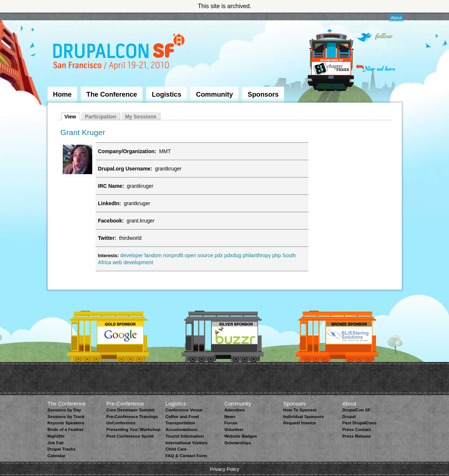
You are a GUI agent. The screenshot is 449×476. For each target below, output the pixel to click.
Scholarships (238, 443)
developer (132, 255)
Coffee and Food (182, 417)
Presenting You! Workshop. (134, 430)
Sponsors (263, 94)
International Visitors (186, 443)
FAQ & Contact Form (186, 456)
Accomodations (181, 430)
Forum (231, 423)
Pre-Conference (125, 404)
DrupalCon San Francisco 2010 (120, 53)
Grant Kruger (83, 132)
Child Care (176, 449)
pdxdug (233, 255)
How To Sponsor (300, 410)
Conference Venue (184, 410)
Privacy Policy (225, 469)
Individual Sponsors (304, 417)
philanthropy (257, 255)
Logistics (166, 94)
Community (214, 94)
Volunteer (234, 430)
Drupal (349, 417)
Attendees (235, 410)
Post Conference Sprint (130, 436)
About (396, 18)
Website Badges (241, 436)
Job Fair (56, 443)
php (277, 255)
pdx (219, 255)
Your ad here (375, 68)
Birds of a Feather (66, 430)
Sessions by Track (66, 417)
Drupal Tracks (62, 449)
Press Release (357, 436)
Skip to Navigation (62, 16)
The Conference (112, 94)
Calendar (57, 456)
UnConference (121, 423)
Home (63, 94)
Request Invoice (300, 423)
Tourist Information (185, 436)
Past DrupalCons (360, 423)
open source (199, 255)
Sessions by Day (65, 410)
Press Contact (357, 430)
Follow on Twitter (374, 37)
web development (133, 262)
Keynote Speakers (66, 423)
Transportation (180, 423)
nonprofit (173, 255)
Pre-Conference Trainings (132, 417)
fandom (153, 255)
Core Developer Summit (130, 410)
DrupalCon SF (357, 410)
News (230, 417)
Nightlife (56, 436)
